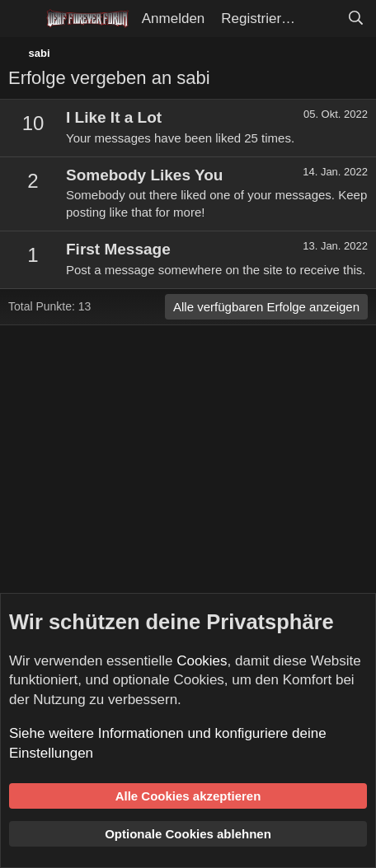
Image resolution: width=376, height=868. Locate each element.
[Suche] (355, 19)
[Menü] (23, 19)
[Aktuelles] (321, 19)
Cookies (202, 661)
